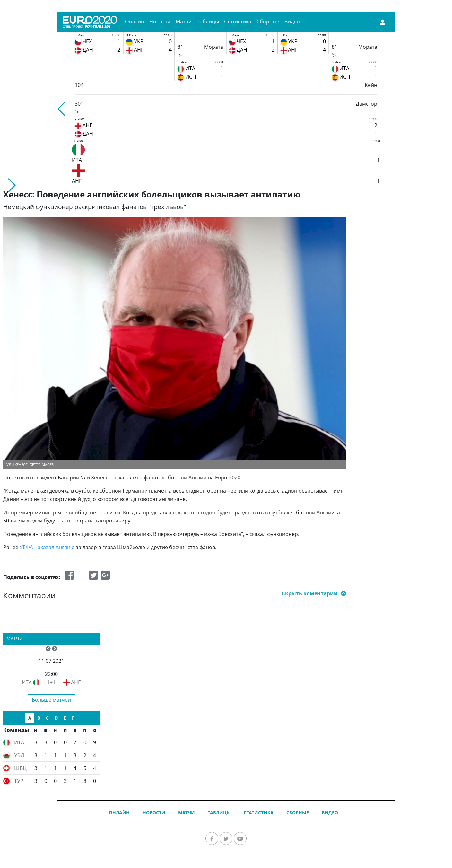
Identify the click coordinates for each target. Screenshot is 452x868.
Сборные (268, 22)
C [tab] (47, 718)
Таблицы (208, 22)
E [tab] (65, 718)
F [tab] (73, 718)
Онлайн (135, 22)
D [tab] (56, 718)
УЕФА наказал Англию (47, 547)
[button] (62, 109)
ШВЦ (20, 768)
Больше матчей (51, 700)
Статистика (238, 22)
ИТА (27, 682)
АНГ (76, 682)
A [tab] (30, 718)
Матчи (184, 22)
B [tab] (39, 718)
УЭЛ (19, 755)
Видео (292, 22)
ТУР (19, 781)
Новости (160, 22)
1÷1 (51, 682)
